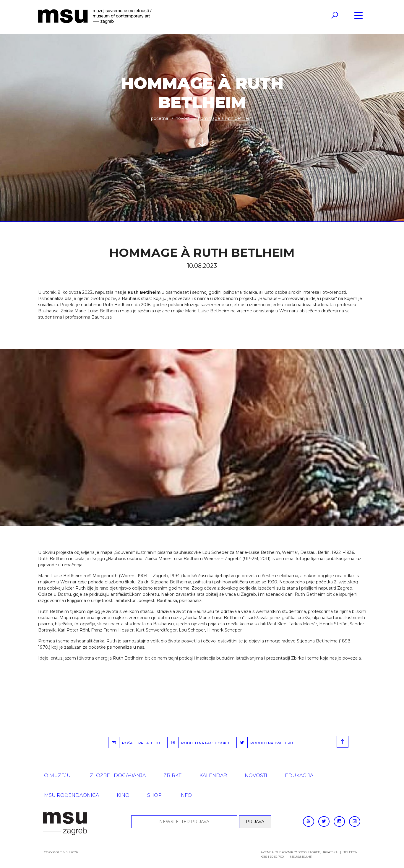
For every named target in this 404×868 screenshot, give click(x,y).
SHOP (154, 795)
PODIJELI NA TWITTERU (265, 743)
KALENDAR (213, 775)
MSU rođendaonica (72, 795)
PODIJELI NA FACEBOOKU (198, 743)
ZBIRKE (173, 775)
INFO (186, 795)
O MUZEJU (57, 775)
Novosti (183, 118)
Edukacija (299, 775)
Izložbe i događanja (117, 775)
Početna (160, 118)
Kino (123, 795)
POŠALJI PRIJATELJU (134, 743)
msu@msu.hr (301, 857)
